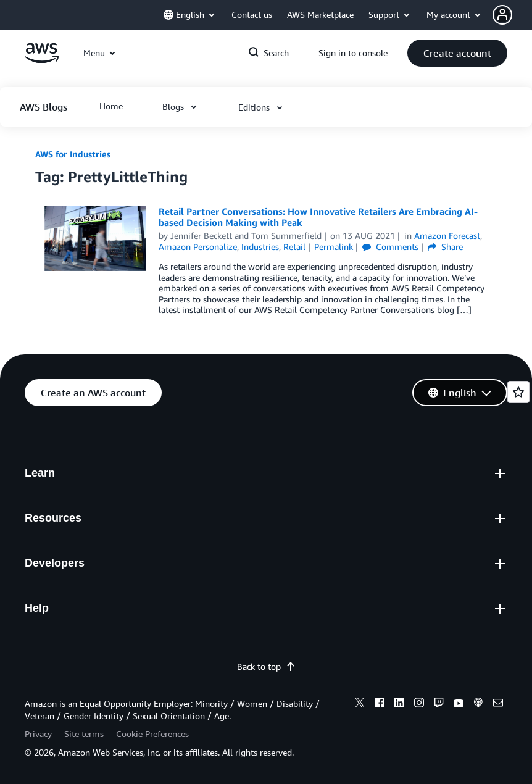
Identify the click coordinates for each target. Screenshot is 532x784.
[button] (512, 15)
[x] (360, 704)
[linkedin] (399, 704)
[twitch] (439, 704)
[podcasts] (478, 704)
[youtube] (459, 704)
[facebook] (380, 704)
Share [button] (445, 247)
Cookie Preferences (152, 734)
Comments (390, 247)
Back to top (266, 666)
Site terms (84, 734)
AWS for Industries (73, 154)
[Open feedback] (518, 392)
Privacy (38, 734)
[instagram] (419, 704)
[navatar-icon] (502, 15)
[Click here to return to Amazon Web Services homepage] (42, 60)
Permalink (334, 247)
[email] (498, 704)
